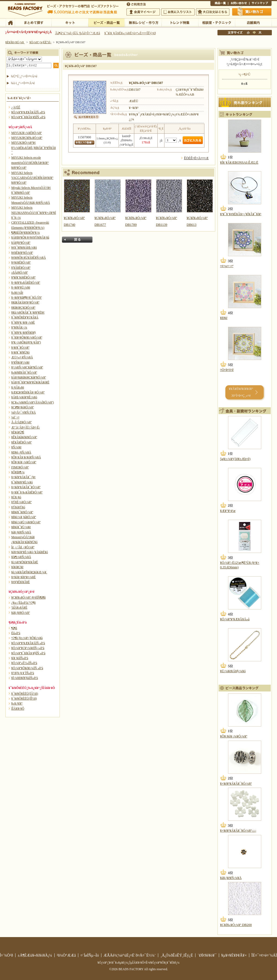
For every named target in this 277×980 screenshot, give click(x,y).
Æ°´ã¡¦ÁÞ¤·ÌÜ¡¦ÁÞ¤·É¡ (26, 427)
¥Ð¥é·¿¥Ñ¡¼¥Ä (21, 452)
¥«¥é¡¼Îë (17, 293)
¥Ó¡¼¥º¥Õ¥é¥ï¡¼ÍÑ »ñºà (27, 668)
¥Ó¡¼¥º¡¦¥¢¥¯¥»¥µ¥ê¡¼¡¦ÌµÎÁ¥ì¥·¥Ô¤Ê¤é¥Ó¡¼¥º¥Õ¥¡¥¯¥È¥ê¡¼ (139, 963)
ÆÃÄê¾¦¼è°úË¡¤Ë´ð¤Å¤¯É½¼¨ (130, 955)
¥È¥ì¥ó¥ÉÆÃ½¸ (180, 22)
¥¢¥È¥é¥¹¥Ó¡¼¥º (22, 253)
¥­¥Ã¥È (70, 22)
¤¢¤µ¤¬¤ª (227, 266)
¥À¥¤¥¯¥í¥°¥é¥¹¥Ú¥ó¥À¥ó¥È (30, 382)
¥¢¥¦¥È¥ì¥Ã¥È (21, 582)
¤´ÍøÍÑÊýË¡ (137, 4)
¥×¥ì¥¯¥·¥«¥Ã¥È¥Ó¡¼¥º (27, 492)
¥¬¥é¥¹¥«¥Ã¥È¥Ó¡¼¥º (26, 283)
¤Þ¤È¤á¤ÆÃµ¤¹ (33, 22)
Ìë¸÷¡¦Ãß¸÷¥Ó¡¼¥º (23, 547)
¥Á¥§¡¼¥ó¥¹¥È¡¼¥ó (24, 397)
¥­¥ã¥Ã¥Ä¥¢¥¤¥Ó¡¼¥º (25, 302)
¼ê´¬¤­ (15, 417)
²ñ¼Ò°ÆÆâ (66, 955)
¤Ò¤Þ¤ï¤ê (227, 370)
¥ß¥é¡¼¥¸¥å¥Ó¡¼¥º (24, 517)
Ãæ (254, 33)
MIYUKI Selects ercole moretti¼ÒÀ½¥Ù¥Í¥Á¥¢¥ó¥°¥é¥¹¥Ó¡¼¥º (30, 163)
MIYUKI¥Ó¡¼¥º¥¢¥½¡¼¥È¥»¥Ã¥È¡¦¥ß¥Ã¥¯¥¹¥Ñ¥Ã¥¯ (34, 148)
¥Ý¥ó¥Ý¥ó (18, 507)
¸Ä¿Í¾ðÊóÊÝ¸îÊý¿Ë (177, 955)
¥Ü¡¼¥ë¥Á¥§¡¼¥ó (233, 671)
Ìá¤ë (77, 240)
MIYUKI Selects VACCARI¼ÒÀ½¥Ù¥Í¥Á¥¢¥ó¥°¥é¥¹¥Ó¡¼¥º (32, 178)
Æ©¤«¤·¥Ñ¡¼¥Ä (22, 357)
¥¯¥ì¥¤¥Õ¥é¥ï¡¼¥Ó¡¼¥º (27, 337)
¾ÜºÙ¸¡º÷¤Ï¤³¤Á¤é (24, 76)
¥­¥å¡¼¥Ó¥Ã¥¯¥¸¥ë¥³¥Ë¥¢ (28, 312)
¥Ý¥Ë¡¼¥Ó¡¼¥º (22, 502)
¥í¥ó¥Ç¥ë (18, 567)
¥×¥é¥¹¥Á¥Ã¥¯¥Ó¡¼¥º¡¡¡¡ (238, 831)
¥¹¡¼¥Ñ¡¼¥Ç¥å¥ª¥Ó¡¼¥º (27, 367)
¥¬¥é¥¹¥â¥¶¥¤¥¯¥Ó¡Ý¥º (27, 298)
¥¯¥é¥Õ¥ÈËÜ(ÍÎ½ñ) (24, 699)
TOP (10, 22)
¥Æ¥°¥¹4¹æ (228, 511)
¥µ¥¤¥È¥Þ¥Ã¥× (260, 4)
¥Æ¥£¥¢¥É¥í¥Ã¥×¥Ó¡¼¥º (28, 392)
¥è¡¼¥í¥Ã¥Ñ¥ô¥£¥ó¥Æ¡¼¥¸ (29, 572)
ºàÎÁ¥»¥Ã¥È (19, 608)
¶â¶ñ (14, 628)
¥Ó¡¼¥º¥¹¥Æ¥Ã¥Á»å (235, 619)
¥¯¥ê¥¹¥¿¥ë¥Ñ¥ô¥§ (24, 333)
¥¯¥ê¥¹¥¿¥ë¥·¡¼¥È (23, 323)
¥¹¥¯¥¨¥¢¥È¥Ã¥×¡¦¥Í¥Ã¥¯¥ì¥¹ (241, 214)
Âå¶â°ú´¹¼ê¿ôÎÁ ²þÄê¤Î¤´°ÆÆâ (77, 33)
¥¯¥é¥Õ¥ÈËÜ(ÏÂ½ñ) (25, 694)
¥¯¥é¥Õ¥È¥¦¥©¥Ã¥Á (25, 317)
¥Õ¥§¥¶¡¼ (18, 472)
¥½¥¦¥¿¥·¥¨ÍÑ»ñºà (23, 673)
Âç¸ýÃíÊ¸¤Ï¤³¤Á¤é (213, 12)
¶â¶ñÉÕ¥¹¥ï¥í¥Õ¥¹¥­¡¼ (26, 233)
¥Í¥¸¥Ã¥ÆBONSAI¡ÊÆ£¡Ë (239, 162)
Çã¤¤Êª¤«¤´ (252, 12)
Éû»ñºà (16, 633)
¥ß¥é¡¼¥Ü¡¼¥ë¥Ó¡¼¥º (26, 522)
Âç (260, 33)
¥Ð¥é (224, 318)
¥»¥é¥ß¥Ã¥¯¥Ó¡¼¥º (24, 372)
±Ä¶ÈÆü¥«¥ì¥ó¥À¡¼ (35, 955)
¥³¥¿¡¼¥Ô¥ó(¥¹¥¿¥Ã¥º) (26, 342)
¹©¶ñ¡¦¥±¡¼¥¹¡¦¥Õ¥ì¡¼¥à (27, 638)
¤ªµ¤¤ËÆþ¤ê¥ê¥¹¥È (178, 12)
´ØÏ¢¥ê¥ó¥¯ (207, 955)
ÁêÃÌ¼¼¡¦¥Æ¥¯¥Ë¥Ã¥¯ (217, 22)
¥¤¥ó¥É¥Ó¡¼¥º (21, 262)
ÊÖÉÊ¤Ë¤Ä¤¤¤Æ (196, 158)
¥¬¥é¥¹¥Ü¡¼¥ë (21, 287)
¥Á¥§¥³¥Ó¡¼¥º (21, 243)
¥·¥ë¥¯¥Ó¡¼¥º (21, 347)
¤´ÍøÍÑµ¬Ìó (90, 955)
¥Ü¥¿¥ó (16, 497)
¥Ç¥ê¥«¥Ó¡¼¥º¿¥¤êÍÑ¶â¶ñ (29, 597)
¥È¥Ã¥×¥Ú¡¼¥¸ (15, 42)
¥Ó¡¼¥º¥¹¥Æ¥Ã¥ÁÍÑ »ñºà (28, 112)
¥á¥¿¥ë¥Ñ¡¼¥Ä (21, 532)
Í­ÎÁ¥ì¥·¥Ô (18, 709)
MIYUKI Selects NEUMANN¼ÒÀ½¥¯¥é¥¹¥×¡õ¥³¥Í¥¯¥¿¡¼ (34, 213)
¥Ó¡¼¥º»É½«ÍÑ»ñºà (24, 663)
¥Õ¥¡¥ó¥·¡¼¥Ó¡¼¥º (24, 462)
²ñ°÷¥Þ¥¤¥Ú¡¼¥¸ (143, 12)
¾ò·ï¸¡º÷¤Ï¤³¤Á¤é (23, 83)
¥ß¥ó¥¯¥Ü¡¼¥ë (21, 527)
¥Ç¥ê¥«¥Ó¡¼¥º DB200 (236, 925)
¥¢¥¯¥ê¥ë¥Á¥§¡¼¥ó (24, 248)
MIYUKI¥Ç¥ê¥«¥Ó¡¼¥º (27, 138)
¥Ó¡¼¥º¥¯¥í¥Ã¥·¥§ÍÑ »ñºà (28, 117)
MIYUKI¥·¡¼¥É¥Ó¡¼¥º (27, 133)
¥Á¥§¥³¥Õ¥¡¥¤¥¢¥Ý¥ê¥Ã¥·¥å (30, 237)
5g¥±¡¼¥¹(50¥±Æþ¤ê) (235, 459)
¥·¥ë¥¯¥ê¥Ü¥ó (21, 352)
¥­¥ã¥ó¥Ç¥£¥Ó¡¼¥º (24, 308)
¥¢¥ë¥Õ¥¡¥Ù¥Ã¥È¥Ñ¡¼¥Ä (29, 258)
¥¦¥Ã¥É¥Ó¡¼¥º (21, 268)
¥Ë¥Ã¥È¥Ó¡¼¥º (22, 442)
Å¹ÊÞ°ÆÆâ (253, 22)
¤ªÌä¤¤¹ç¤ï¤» (239, 4)
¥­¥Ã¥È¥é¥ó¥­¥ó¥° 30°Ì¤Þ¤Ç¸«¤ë (241, 392)
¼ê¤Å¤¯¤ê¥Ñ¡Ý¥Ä (24, 412)
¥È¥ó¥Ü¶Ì (18, 432)
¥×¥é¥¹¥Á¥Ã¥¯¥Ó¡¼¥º (26, 487)
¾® (248, 33)
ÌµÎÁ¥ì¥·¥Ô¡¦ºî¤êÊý (143, 22)
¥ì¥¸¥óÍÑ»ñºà (20, 658)
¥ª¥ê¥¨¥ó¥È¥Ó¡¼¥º (24, 277)
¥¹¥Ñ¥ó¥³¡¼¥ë (21, 362)
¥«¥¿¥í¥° (17, 703)
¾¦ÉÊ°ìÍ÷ (219, 4)
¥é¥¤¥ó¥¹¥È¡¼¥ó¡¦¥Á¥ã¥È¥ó (30, 552)
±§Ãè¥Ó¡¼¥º (20, 273)
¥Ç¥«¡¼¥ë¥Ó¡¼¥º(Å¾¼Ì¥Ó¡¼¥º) (33, 402)
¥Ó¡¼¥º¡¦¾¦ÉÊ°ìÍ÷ (106, 22)
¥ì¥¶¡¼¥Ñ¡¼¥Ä (21, 557)
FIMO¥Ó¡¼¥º (20, 467)
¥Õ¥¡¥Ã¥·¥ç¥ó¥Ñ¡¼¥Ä (26, 457)
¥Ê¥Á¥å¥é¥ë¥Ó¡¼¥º (24, 437)
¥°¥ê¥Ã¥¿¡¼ (19, 327)
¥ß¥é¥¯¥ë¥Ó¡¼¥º (22, 512)
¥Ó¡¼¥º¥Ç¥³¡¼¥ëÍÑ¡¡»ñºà (28, 648)
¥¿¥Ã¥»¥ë (18, 387)
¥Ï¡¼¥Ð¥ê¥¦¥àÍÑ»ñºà (25, 678)
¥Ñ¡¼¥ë (16, 447)
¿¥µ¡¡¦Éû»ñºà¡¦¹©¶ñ (24, 603)
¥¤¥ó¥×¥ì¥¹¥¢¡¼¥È (24, 577)
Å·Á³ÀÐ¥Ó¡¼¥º (22, 422)
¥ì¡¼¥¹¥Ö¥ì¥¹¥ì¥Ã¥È (25, 562)
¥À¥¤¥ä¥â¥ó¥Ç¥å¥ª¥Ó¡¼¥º (29, 377)
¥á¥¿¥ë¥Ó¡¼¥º (21, 613)
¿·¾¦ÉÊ (16, 107)
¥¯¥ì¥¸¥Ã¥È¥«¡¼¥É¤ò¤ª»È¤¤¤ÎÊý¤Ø (130, 33)
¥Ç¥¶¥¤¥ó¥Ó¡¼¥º (23, 407)
